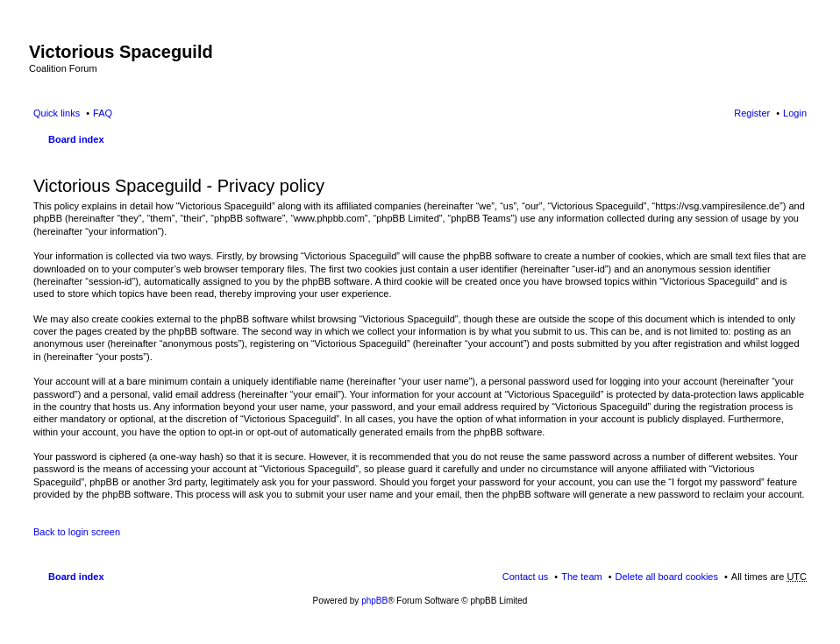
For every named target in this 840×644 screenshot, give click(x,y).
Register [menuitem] (752, 113)
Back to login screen (77, 532)
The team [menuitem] (581, 577)
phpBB (374, 601)
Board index (76, 139)
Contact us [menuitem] (526, 577)
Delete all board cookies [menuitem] (667, 577)
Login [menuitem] (795, 113)
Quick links (57, 113)
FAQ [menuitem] (103, 113)
